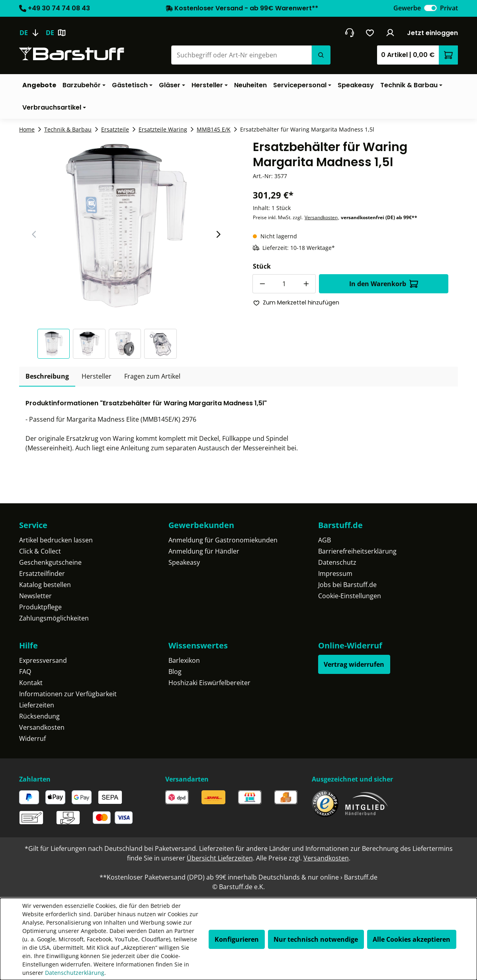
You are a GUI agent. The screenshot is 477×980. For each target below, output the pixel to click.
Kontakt (31, 683)
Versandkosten (321, 217)
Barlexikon (184, 660)
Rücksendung (39, 716)
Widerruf (32, 738)
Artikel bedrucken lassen (56, 540)
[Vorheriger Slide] (34, 234)
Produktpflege (40, 607)
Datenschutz (337, 562)
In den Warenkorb (384, 284)
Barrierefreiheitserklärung (357, 551)
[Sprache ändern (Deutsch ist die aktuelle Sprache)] (32, 33)
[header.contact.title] (349, 33)
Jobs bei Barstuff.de (347, 585)
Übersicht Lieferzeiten (220, 858)
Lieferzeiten (37, 705)
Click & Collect (40, 551)
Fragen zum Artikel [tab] (152, 376)
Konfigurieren (237, 939)
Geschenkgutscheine (50, 562)
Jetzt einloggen (432, 33)
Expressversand (43, 660)
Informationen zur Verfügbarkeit (68, 694)
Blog (175, 672)
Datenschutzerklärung (75, 973)
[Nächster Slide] (218, 234)
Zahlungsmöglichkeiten (54, 618)
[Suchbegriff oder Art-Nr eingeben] (241, 55)
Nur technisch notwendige (316, 939)
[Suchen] (321, 55)
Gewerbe (407, 8)
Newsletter (35, 596)
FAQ (25, 672)
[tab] (47, 377)
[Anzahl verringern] (262, 284)
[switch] (430, 8)
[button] (55, 344)
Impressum (335, 573)
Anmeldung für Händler (204, 551)
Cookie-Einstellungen (350, 596)
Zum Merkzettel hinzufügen (296, 302)
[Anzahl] (284, 284)
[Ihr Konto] (390, 33)
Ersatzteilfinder (42, 573)
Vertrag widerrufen (354, 664)
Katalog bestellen (45, 585)
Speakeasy (184, 562)
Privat (449, 8)
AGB (325, 540)
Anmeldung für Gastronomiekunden (223, 540)
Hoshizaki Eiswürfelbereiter (209, 683)
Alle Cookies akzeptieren (412, 939)
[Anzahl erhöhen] (306, 284)
